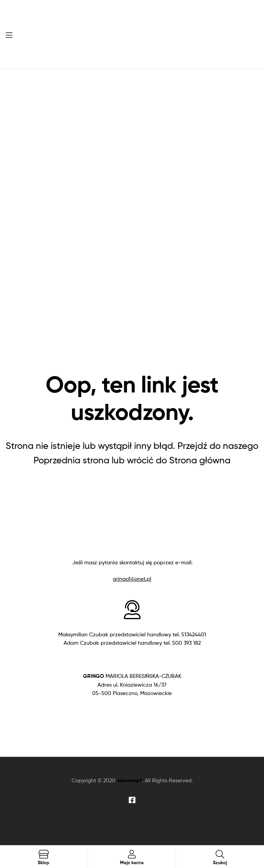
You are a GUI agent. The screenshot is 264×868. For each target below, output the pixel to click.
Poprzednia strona (71, 460)
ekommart (129, 780)
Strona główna (200, 460)
